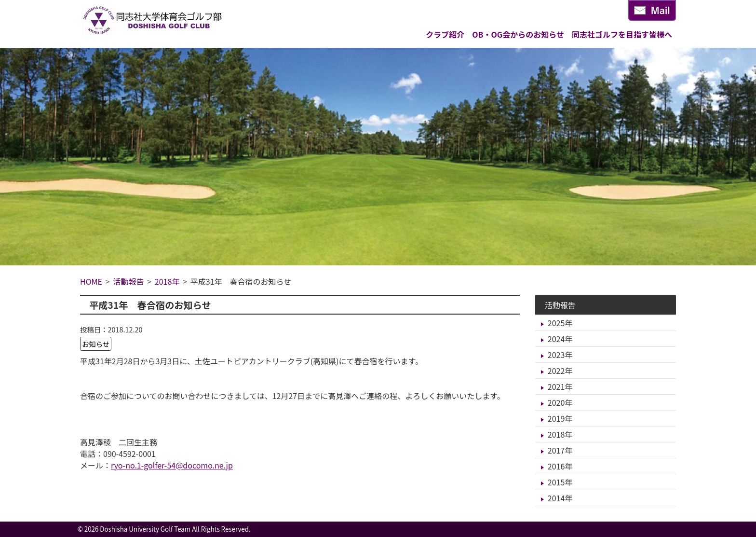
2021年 (560, 386)
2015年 (560, 482)
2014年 (560, 498)
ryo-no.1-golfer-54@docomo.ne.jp (172, 465)
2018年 (560, 434)
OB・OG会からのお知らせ (518, 34)
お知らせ (96, 344)
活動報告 (560, 305)
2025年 (560, 323)
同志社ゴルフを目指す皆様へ (622, 34)
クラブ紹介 (445, 34)
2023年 (560, 355)
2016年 (560, 466)
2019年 (560, 418)
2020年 (560, 402)
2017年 (560, 450)
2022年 (560, 371)
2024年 (560, 339)
